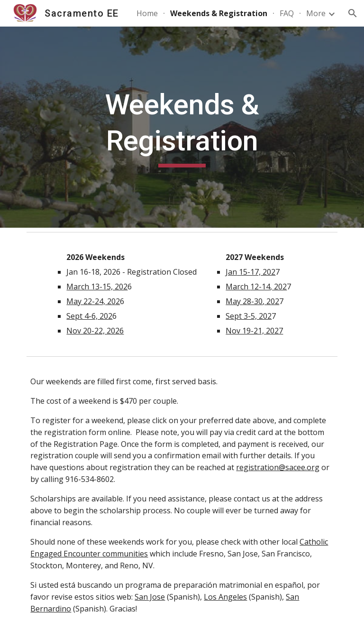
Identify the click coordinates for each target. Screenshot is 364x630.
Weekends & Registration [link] (219, 13)
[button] (353, 13)
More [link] (316, 13)
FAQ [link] (287, 13)
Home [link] (147, 13)
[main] (182, 127)
